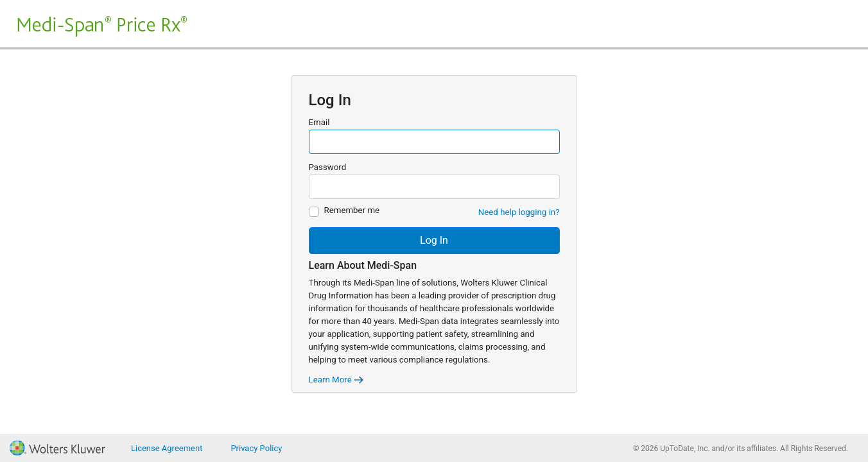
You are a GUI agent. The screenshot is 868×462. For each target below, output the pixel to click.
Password (328, 167)
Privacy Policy (256, 448)
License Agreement (167, 448)
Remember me (352, 210)
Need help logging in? (519, 212)
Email (319, 122)
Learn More (337, 380)
